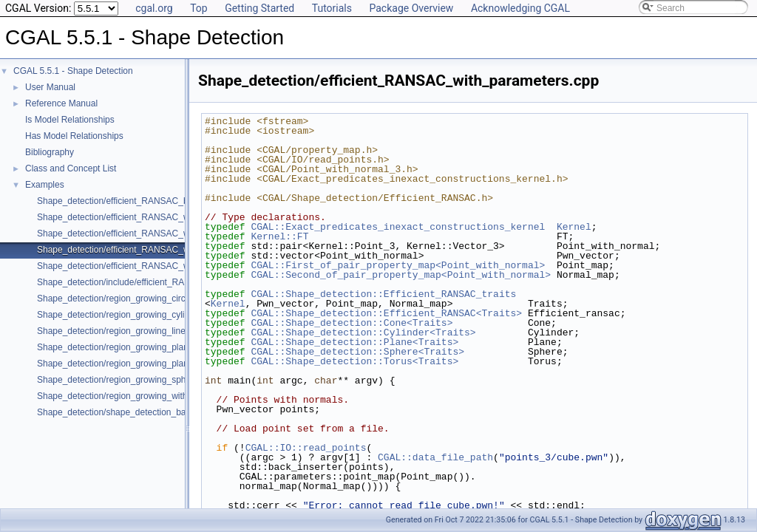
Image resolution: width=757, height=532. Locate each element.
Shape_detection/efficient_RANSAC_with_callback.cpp (145, 217)
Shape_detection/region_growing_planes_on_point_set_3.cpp (159, 347)
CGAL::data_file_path (435, 457)
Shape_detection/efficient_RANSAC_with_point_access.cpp (155, 266)
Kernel (574, 227)
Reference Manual (61, 103)
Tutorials (332, 8)
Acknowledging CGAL (520, 8)
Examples (45, 185)
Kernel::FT (279, 236)
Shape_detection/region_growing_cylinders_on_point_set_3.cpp (163, 315)
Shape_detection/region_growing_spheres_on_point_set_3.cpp (161, 380)
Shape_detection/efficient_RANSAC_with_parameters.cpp (151, 250)
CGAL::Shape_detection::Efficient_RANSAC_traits (383, 294)
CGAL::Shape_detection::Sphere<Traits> (357, 352)
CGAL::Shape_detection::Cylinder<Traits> (363, 332)
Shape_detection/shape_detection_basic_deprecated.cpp (150, 412)
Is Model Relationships (70, 120)
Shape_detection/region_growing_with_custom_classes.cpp (155, 396)
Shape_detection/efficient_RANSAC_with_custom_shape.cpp (158, 233)
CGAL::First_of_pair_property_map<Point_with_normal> (398, 265)
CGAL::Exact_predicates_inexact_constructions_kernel (398, 227)
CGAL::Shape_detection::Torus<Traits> (354, 361)
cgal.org (154, 8)
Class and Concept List (71, 168)
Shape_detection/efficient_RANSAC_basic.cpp (129, 201)
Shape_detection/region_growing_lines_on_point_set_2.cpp (155, 331)
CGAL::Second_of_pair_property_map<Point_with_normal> (401, 275)
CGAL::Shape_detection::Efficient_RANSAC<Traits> (386, 313)
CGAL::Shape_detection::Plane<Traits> (354, 342)
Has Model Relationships (74, 136)
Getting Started (259, 8)
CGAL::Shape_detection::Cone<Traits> (352, 323)
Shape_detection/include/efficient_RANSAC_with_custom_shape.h (168, 282)
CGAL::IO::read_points (306, 448)
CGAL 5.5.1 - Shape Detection (73, 71)
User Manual (50, 87)
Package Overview (411, 8)
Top (199, 8)
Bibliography (50, 152)
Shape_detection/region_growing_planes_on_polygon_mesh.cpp (164, 364)
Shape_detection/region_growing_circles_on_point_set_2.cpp (158, 299)
